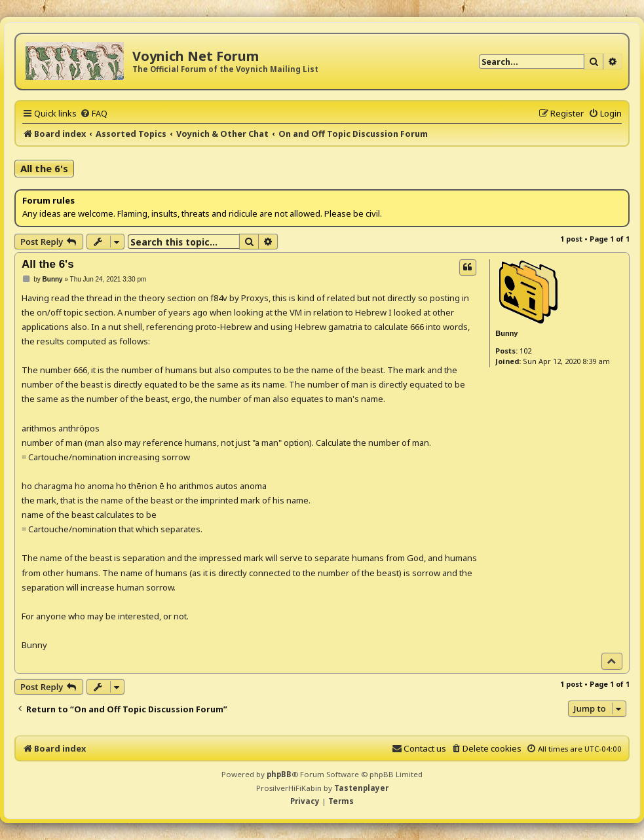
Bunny (506, 333)
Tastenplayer (361, 788)
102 (525, 351)
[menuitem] (94, 113)
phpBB (279, 774)
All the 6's (44, 168)
